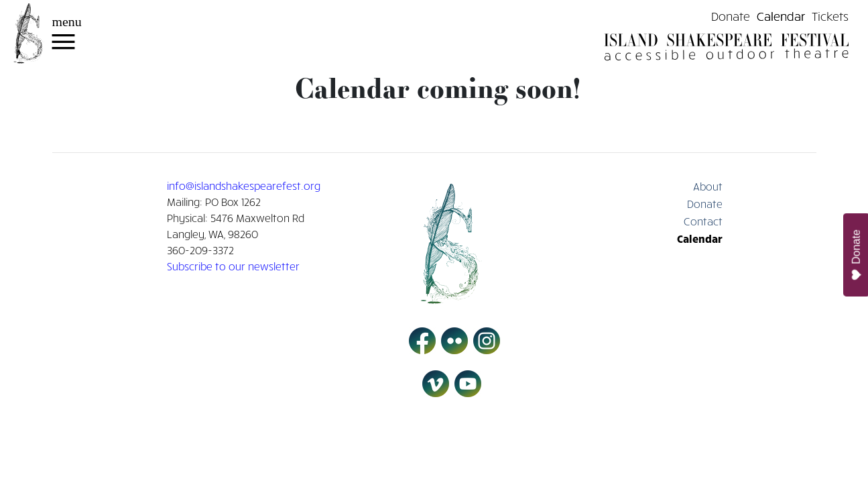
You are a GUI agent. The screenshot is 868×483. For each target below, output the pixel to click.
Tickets (830, 15)
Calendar (781, 15)
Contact (703, 221)
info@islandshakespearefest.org (244, 185)
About (708, 186)
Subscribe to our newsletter (233, 266)
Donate (731, 15)
